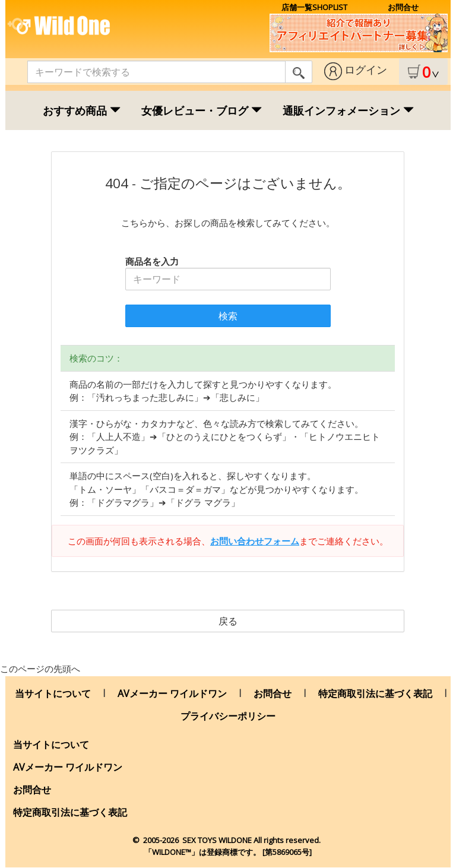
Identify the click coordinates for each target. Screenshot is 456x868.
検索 (228, 316)
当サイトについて (53, 693)
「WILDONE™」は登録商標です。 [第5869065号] (228, 852)
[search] (299, 72)
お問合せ (403, 7)
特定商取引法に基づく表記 (375, 693)
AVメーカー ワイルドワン (172, 693)
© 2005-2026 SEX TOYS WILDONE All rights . (227, 840)
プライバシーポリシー (228, 716)
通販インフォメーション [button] (348, 110)
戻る (228, 621)
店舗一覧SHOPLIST (314, 7)
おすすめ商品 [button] (82, 110)
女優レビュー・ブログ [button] (202, 110)
